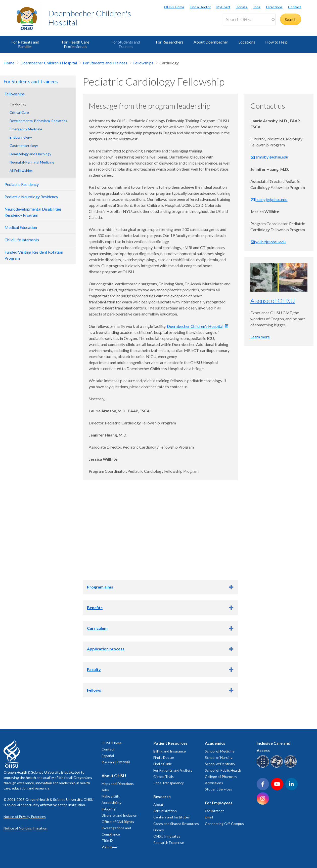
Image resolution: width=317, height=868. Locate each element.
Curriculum (97, 628)
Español (108, 756)
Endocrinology (21, 137)
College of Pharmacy (221, 777)
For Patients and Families (25, 44)
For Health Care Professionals (76, 44)
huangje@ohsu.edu (271, 199)
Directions (274, 7)
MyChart (223, 7)
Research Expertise (169, 842)
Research (162, 796)
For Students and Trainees (126, 44)
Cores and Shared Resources (176, 824)
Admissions (214, 783)
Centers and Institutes (172, 817)
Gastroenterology (24, 146)
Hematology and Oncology (30, 154)
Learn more (260, 337)
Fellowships (143, 63)
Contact (295, 7)
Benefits (95, 607)
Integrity (109, 809)
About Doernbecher (211, 42)
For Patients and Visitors (173, 770)
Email (209, 817)
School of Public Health (223, 770)
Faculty (94, 669)
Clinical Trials (164, 777)
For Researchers (170, 42)
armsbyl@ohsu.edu (272, 157)
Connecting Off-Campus (224, 824)
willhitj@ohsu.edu (270, 242)
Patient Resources (170, 743)
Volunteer (109, 847)
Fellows (94, 690)
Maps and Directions (118, 784)
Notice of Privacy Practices (25, 817)
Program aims (100, 587)
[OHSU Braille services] (264, 767)
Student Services (218, 789)
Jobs (257, 7)
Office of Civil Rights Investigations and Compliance (118, 828)
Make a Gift (111, 796)
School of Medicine (220, 751)
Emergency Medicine (26, 129)
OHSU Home (174, 7)
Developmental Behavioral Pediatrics (38, 121)
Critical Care (19, 112)
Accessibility (111, 802)
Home (9, 63)
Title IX (107, 840)
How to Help (276, 42)
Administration (165, 811)
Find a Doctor (200, 7)
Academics (215, 743)
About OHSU (114, 776)
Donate (242, 7)
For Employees (219, 803)
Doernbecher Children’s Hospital (195, 326)
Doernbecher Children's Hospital (90, 18)
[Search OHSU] (249, 19)
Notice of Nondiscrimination (25, 828)
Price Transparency (169, 783)
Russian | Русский (116, 762)
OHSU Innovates (167, 836)
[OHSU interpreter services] (291, 767)
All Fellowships (21, 170)
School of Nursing (219, 757)
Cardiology (18, 104)
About (158, 804)
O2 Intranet (214, 811)
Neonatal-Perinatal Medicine (32, 162)
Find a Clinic (163, 764)
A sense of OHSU (273, 301)
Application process (106, 649)
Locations (247, 42)
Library (159, 830)
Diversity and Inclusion (119, 815)
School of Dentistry (220, 764)
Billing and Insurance (170, 751)
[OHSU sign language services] (277, 767)
